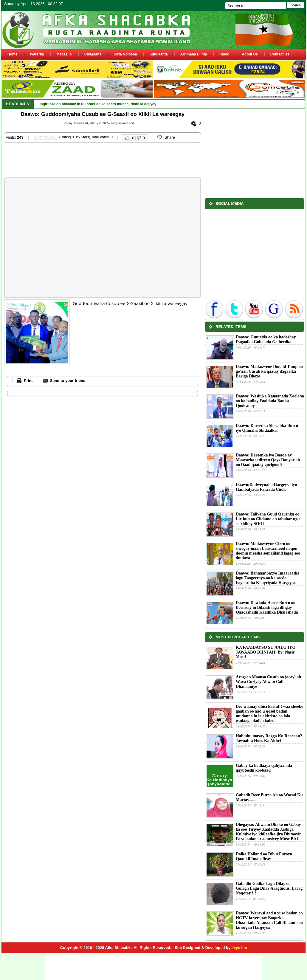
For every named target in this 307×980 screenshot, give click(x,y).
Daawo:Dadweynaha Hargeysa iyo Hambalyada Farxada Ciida (266, 487)
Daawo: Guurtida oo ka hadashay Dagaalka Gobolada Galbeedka (266, 339)
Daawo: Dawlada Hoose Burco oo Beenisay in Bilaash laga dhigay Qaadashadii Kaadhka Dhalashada (267, 607)
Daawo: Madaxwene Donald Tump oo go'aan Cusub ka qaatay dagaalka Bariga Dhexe (269, 371)
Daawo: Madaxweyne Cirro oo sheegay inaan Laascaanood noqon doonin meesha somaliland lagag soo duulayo (268, 551)
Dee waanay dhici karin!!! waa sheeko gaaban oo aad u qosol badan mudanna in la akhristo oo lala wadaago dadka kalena (270, 714)
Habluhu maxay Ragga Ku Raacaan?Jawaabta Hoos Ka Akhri (269, 738)
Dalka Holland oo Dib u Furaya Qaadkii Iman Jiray (264, 856)
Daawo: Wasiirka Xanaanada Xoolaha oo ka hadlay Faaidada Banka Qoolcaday (270, 401)
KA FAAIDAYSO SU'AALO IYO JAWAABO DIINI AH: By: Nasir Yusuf (266, 652)
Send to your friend (68, 381)
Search (296, 5)
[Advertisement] (113, 161)
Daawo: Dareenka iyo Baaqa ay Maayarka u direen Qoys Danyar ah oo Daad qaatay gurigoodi (268, 460)
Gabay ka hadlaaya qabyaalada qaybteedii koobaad (264, 768)
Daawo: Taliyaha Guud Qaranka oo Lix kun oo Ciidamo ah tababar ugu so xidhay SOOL (268, 519)
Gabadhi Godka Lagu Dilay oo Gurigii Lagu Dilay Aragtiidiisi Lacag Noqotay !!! (269, 888)
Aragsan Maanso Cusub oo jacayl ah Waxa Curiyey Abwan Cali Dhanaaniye (268, 682)
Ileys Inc (239, 948)
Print (28, 381)
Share (170, 137)
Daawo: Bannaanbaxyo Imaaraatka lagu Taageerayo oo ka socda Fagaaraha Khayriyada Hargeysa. (268, 578)
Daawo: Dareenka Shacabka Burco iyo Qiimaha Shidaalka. (267, 428)
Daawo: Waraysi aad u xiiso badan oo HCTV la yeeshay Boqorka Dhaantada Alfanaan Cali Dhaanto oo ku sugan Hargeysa (269, 920)
